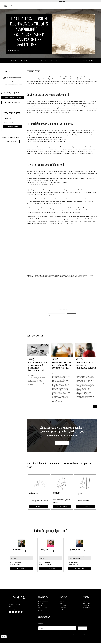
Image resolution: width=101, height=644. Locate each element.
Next (95, 407)
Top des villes (62, 602)
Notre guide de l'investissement (67, 609)
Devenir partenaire (88, 607)
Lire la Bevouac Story (22, 569)
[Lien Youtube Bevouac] (13, 612)
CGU (78, 635)
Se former (39, 506)
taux (38, 72)
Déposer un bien (87, 605)
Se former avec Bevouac (45, 609)
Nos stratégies (42, 605)
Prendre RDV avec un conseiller (13, 98)
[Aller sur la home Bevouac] (8, 6)
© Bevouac (11, 635)
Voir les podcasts (62, 506)
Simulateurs (62, 604)
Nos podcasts (63, 607)
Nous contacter (87, 609)
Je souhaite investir (62, 443)
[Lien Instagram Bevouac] (16, 612)
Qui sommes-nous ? (44, 602)
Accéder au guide (85, 506)
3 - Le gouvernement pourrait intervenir (12, 85)
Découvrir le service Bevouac (13, 102)
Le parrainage (42, 611)
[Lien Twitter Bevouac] (10, 612)
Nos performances (43, 607)
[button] (47, 6)
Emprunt (30, 72)
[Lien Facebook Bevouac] (19, 612)
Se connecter (93, 6)
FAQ (84, 611)
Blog (14, 61)
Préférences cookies (87, 635)
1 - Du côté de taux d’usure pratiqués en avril (12, 78)
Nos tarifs (41, 604)
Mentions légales (59, 635)
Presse (85, 602)
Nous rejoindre (87, 604)
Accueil (10, 61)
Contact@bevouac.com (16, 609)
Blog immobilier (63, 605)
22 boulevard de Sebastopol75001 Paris (16, 605)
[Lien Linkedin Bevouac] (22, 612)
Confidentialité (70, 635)
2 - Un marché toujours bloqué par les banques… (12, 82)
